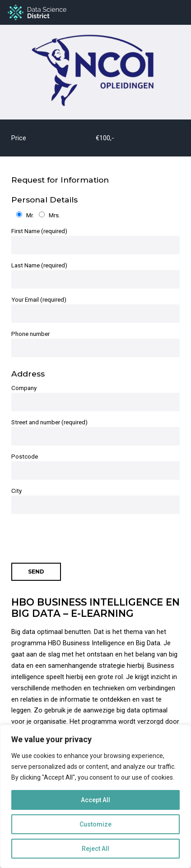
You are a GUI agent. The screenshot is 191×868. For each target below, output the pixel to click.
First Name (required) (95, 241)
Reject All (95, 849)
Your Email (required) (95, 310)
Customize (95, 824)
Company (95, 398)
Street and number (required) (95, 432)
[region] (95, 796)
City (95, 501)
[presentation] (80, 534)
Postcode (95, 466)
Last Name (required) (95, 275)
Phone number (95, 344)
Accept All (95, 800)
